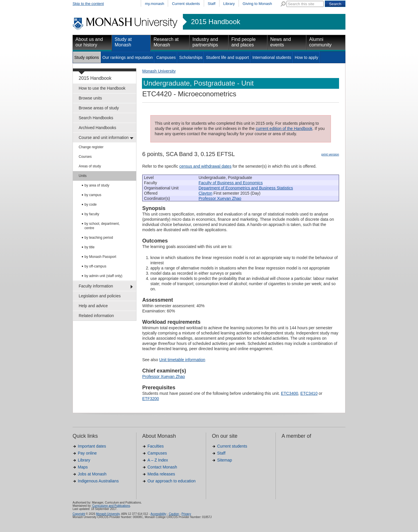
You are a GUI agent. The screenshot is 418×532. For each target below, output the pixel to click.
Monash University (159, 71)
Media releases (161, 474)
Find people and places (244, 42)
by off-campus (95, 266)
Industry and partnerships (205, 42)
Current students (186, 4)
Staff (212, 4)
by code (91, 205)
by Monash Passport (100, 257)
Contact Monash (162, 467)
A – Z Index (158, 460)
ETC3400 (290, 393)
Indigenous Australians (98, 481)
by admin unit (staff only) (103, 276)
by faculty (92, 214)
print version (330, 154)
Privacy (186, 514)
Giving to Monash (257, 4)
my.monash (154, 4)
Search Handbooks (96, 118)
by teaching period (99, 238)
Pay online (87, 453)
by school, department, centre (102, 226)
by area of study (97, 185)
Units (83, 176)
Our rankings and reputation (128, 57)
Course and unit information (104, 137)
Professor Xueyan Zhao (220, 198)
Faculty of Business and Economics (231, 183)
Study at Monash (123, 42)
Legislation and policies (100, 296)
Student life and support (227, 57)
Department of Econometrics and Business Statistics (246, 188)
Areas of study (90, 166)
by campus (93, 195)
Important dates (92, 446)
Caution (174, 514)
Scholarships (191, 57)
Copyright (79, 514)
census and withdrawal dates (206, 166)
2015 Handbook (216, 22)
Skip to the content (88, 4)
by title (90, 247)
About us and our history (89, 42)
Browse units (90, 98)
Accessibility (158, 514)
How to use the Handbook (102, 88)
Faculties (156, 446)
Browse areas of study (99, 108)
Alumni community (320, 42)
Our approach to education (172, 481)
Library (229, 4)
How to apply (306, 57)
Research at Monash (166, 42)
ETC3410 (309, 393)
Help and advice (93, 306)
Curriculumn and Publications (111, 506)
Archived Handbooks (97, 128)
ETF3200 (151, 399)
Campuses (166, 57)
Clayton (205, 193)
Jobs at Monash (92, 474)
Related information (96, 316)
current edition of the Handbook (284, 129)
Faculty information (96, 286)
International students (272, 57)
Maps (83, 467)
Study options (87, 57)
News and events (281, 42)
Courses (85, 157)
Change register (91, 147)
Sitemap (225, 460)
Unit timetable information (182, 360)
